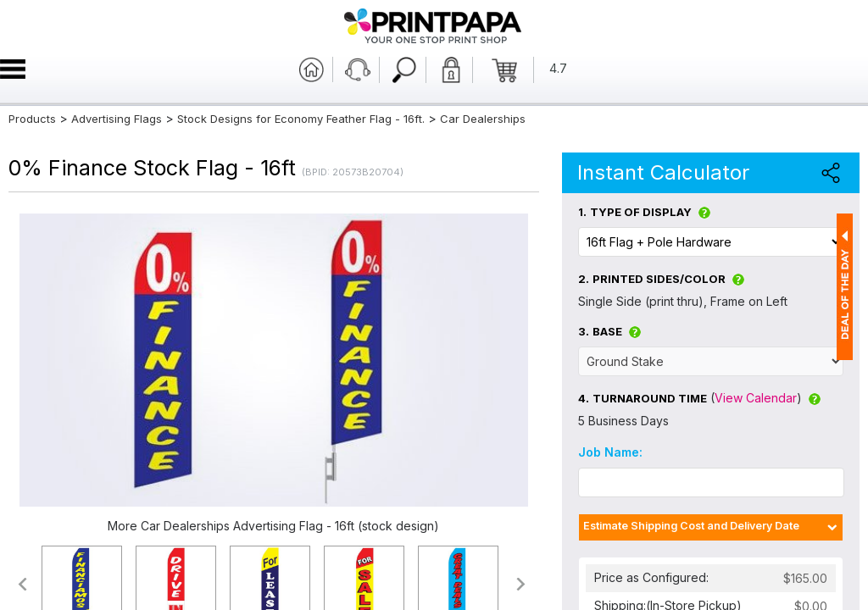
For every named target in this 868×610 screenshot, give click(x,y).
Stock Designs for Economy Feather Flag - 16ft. (301, 119)
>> (522, 584)
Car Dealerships (483, 119)
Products (32, 119)
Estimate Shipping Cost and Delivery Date (691, 526)
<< (22, 584)
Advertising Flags (117, 119)
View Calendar (756, 398)
